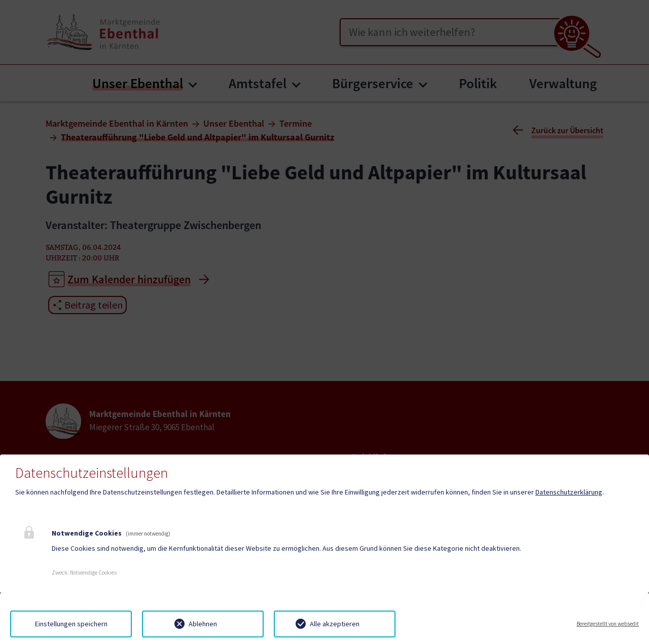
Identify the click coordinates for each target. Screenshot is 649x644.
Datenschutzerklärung (569, 492)
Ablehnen (203, 624)
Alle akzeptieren (335, 624)
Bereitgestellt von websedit (608, 624)
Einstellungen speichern (71, 624)
